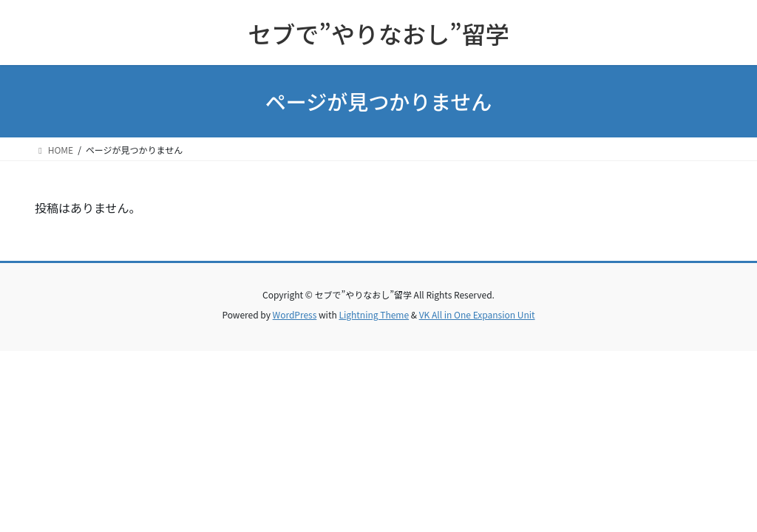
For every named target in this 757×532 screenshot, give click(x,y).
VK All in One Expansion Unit (477, 314)
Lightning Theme (374, 314)
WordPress (295, 314)
